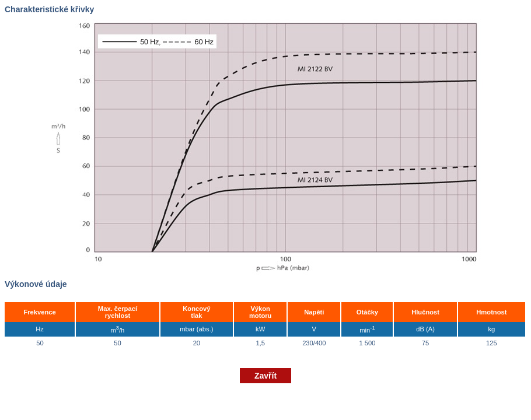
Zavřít (265, 376)
